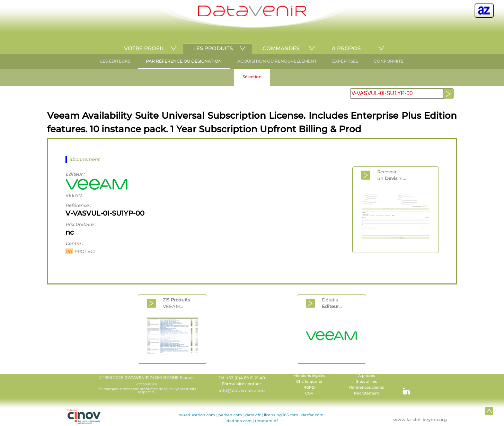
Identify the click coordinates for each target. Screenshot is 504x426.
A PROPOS (346, 48)
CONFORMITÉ (389, 61)
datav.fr (253, 415)
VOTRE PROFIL (144, 48)
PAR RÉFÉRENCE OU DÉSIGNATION (184, 61)
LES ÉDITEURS (115, 61)
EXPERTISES (345, 61)
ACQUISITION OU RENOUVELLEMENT (277, 61)
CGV (309, 393)
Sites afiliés (366, 382)
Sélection (252, 77)
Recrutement (366, 393)
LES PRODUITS (213, 48)
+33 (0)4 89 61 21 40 (246, 378)
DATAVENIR (136, 378)
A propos (366, 376)
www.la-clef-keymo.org (420, 419)
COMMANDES (281, 48)
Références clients (366, 387)
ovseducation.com (197, 415)
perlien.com (230, 415)
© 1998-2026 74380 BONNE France (147, 384)
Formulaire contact (242, 384)
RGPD (309, 387)
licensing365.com (281, 415)
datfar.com (312, 415)
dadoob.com (239, 421)
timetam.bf (266, 421)
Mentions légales (309, 376)
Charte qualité (309, 382)
